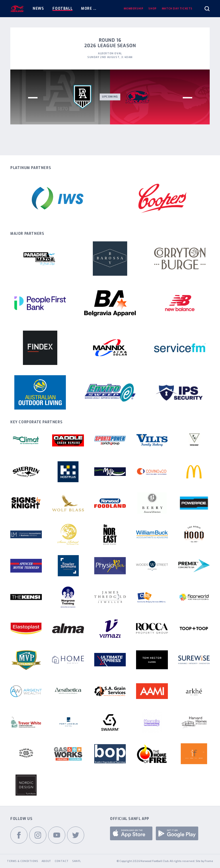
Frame (209, 861)
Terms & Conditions (22, 861)
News (38, 9)
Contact (62, 861)
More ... (89, 9)
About (46, 861)
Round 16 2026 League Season (110, 43)
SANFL (77, 861)
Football (62, 9)
